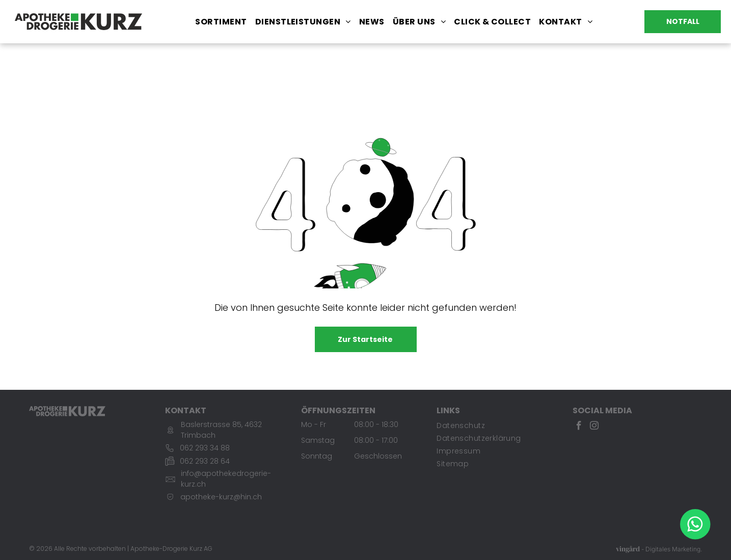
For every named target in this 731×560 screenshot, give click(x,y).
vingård (628, 549)
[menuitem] (221, 22)
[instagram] (594, 427)
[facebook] (579, 427)
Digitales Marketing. (674, 550)
